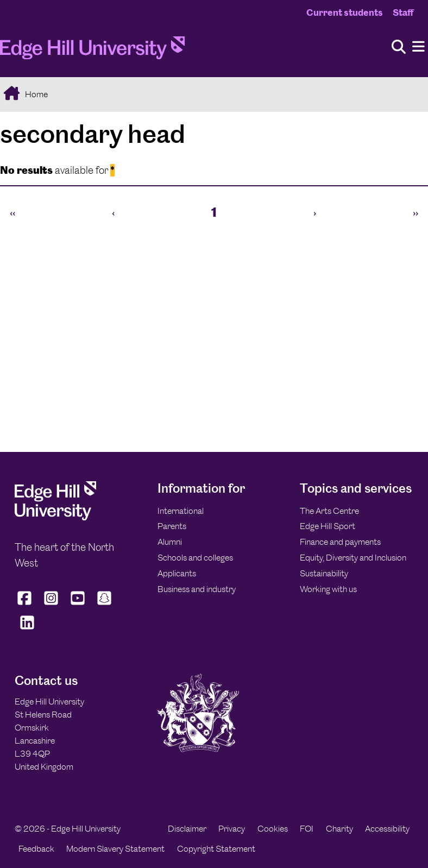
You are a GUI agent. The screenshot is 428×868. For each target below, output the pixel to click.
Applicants (177, 573)
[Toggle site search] (399, 48)
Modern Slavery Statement (115, 849)
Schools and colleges (195, 558)
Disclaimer (187, 829)
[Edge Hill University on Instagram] (51, 605)
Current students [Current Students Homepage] (345, 12)
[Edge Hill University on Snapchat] (105, 605)
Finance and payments (340, 542)
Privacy (232, 829)
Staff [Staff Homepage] (403, 12)
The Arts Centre (329, 511)
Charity (339, 829)
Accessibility (387, 829)
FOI (307, 829)
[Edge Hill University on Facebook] (26, 605)
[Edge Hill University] (55, 517)
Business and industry (197, 589)
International (181, 511)
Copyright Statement (216, 849)
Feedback (36, 849)
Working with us (328, 589)
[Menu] (418, 47)
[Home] (92, 51)
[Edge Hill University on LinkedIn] (27, 630)
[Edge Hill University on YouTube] (78, 605)
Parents (172, 526)
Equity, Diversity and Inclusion (353, 558)
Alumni (170, 542)
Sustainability (324, 573)
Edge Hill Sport (328, 526)
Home (36, 94)
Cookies (273, 829)
